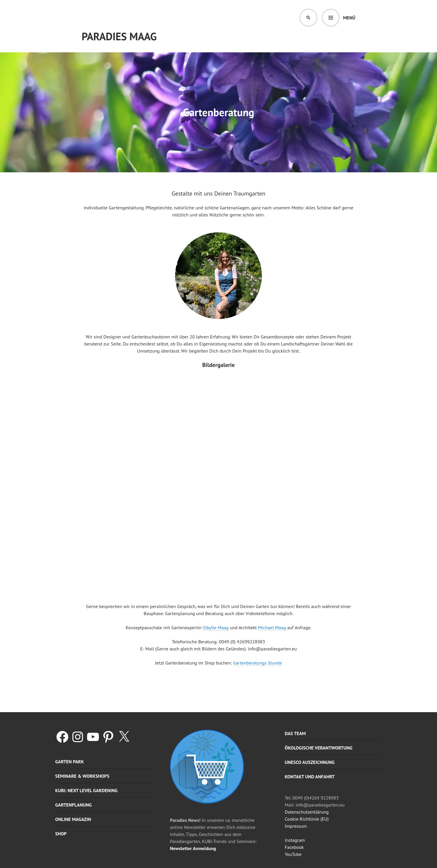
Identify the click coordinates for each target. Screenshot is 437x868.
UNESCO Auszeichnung (310, 762)
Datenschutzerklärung (307, 812)
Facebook (294, 847)
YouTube (293, 854)
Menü (349, 18)
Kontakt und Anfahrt (310, 777)
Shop (61, 834)
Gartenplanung (74, 805)
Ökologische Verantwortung (319, 748)
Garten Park (70, 762)
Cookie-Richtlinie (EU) (307, 819)
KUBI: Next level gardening (87, 790)
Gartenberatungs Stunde (257, 663)
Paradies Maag (119, 36)
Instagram (295, 840)
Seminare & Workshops (82, 776)
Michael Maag (272, 627)
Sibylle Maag (216, 627)
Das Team (295, 733)
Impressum (296, 826)
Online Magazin (73, 819)
